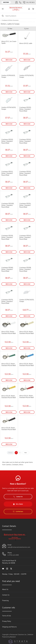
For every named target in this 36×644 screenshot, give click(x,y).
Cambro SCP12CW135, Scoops (27, 76)
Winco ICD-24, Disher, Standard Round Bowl (27, 396)
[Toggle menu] (3, 9)
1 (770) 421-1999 (13, 555)
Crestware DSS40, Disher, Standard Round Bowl (25, 237)
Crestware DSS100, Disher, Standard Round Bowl (8, 205)
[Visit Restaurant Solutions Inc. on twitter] (11, 568)
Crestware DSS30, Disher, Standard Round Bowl (7, 237)
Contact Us (18, 497)
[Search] (18, 16)
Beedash (13, 637)
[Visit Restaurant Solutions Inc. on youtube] (3, 568)
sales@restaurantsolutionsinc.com (19, 547)
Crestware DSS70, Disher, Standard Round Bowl (7, 301)
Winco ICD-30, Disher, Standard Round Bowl (9, 429)
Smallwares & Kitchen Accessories (10, 20)
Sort (26, 29)
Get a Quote (18, 504)
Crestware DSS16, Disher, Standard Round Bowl (25, 173)
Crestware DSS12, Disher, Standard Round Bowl (7, 173)
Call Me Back (29, 2)
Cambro (8, 465)
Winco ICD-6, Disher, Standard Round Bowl (9, 332)
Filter (10, 29)
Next (26, 453)
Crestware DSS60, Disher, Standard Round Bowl (7, 269)
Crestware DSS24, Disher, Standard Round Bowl (25, 205)
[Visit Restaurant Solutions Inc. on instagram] (7, 568)
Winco (21, 465)
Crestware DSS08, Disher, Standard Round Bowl (25, 269)
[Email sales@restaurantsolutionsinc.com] (17, 2)
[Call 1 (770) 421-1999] (20, 2)
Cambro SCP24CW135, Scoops (9, 108)
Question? (6, 2)
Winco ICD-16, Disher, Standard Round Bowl (27, 365)
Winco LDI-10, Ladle (26, 43)
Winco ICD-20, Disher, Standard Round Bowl (9, 397)
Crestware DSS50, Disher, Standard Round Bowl (25, 109)
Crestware (15, 465)
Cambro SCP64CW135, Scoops (27, 300)
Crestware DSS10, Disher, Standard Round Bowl (25, 141)
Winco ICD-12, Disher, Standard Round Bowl (9, 365)
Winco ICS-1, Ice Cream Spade (9, 42)
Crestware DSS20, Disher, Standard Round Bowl (7, 141)
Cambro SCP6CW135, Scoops (8, 76)
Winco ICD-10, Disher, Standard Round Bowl (27, 332)
